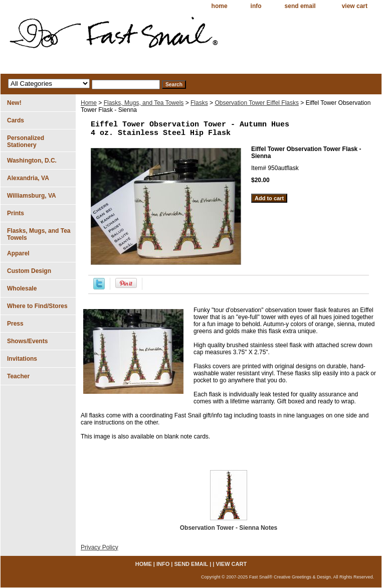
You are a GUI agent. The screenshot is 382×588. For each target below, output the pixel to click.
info (256, 6)
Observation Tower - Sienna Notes (229, 528)
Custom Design (29, 271)
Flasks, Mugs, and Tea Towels (144, 103)
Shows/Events (27, 341)
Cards (16, 120)
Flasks (199, 103)
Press (15, 324)
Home (89, 103)
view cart (355, 6)
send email (300, 6)
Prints (16, 213)
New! (14, 103)
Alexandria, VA (28, 178)
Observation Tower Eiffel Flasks (257, 103)
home (220, 6)
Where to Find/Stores (37, 306)
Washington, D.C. (32, 161)
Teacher (18, 376)
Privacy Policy (100, 547)
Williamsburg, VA (32, 196)
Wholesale (22, 288)
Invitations (22, 359)
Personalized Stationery (26, 141)
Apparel (18, 253)
